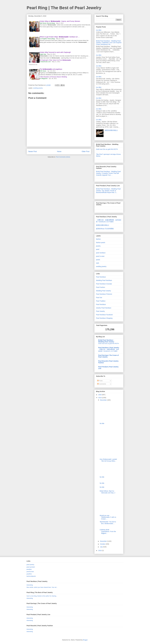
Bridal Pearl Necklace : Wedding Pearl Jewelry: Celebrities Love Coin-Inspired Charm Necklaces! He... (109, 43)
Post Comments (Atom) (63, 157)
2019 (100, 398)
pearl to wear (100, 256)
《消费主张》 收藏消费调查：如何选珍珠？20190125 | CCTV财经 (109, 221)
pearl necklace (101, 253)
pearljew (29, 569)
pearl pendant (31, 567)
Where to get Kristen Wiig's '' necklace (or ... (60, 37)
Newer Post (33, 151)
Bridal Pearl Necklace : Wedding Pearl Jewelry (106, 341)
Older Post (86, 151)
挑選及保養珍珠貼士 (111, 130)
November (104, 541)
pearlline (29, 574)
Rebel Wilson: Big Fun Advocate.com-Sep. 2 (107, 492)
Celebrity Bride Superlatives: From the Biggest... (108, 531)
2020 (100, 395)
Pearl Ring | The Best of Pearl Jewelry (64, 8)
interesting (30, 585)
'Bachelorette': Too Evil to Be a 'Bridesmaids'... (108, 523)
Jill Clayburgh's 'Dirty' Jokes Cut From (55, 60)
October (103, 544)
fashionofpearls (31, 576)
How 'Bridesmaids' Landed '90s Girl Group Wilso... (108, 460)
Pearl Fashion (101, 287)
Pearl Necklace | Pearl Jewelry (109, 348)
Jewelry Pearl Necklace (104, 308)
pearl (98, 249)
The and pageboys (51, 69)
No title (102, 423)
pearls (98, 260)
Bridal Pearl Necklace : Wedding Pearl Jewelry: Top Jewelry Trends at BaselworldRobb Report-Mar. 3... (108, 191)
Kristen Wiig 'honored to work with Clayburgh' (55, 52)
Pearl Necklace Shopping (104, 318)
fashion (98, 239)
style (98, 263)
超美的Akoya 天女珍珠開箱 (105, 229)
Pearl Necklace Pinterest (104, 294)
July (102, 547)
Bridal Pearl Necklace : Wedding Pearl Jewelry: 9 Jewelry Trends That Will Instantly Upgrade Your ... (108, 173)
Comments (102, 384)
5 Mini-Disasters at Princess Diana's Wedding (53, 77)
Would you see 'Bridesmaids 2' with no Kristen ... (108, 517)
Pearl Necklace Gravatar (104, 284)
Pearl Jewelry (100, 311)
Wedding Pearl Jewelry (103, 291)
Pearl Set (99, 298)
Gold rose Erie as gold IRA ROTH (107, 149)
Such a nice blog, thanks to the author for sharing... (42, 596)
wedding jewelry (38, 88)
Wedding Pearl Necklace (104, 280)
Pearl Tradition (101, 301)
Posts (100, 381)
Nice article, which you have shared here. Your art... (42, 587)
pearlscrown (30, 572)
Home (59, 151)
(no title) (99, 30)
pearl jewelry (30, 565)
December (104, 400)
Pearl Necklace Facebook (104, 315)
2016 (100, 551)
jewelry (98, 246)
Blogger (85, 640)
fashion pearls (101, 243)
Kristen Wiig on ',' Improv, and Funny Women (60, 21)
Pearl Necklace (101, 277)
